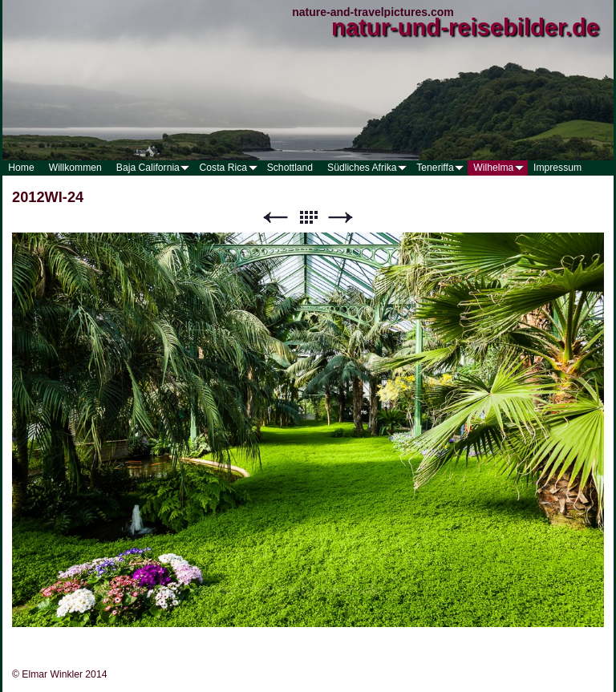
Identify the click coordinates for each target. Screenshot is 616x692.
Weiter (341, 218)
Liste (308, 218)
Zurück (275, 218)
